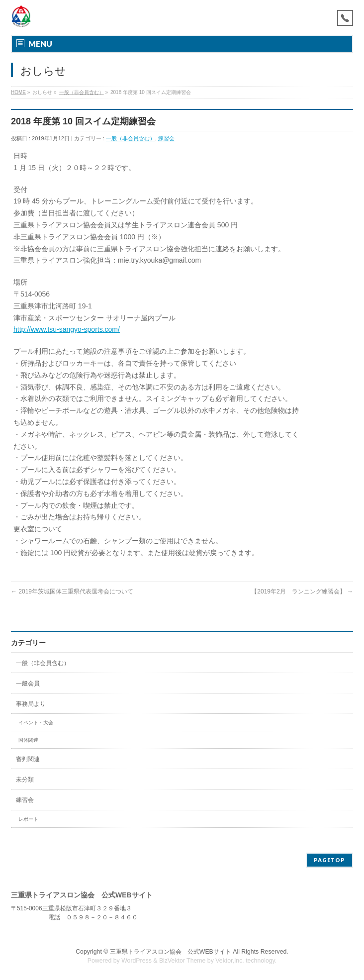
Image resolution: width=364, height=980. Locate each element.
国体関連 (28, 740)
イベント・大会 (36, 723)
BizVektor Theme (182, 961)
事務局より (31, 704)
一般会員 (28, 684)
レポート (28, 819)
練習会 (166, 138)
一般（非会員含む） (82, 92)
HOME (18, 92)
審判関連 (28, 759)
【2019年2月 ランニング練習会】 (302, 591)
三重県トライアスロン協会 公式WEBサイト (171, 952)
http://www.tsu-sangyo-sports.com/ (67, 329)
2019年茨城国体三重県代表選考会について (72, 591)
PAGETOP (329, 860)
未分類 (25, 780)
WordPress (136, 961)
